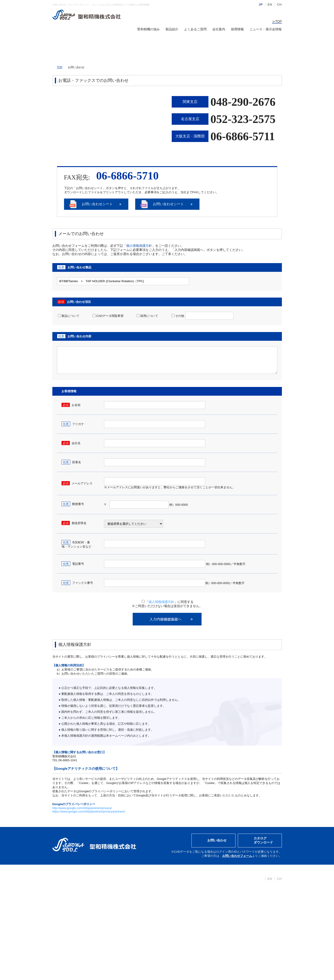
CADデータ (124, 926)
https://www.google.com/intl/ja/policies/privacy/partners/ (89, 812)
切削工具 (122, 912)
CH (279, 4)
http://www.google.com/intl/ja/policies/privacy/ (82, 808)
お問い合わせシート (101, 204)
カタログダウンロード (263, 841)
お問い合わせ (217, 841)
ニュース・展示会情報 (266, 29)
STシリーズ (124, 898)
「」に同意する (168, 602)
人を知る (169, 905)
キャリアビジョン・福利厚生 (183, 912)
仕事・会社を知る (175, 898)
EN (270, 4)
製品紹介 (172, 29)
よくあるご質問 (195, 29)
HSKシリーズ (125, 892)
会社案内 (219, 29)
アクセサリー (125, 919)
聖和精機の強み (149, 29)
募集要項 (169, 892)
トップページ (64, 878)
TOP (277, 21)
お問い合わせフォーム (237, 856)
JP (261, 4)
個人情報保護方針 (139, 246)
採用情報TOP (172, 885)
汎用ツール (124, 905)
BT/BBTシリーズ (128, 885)
